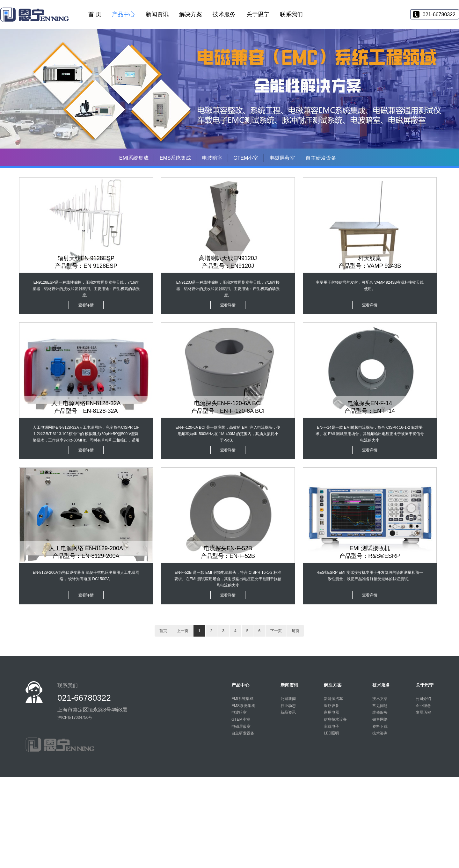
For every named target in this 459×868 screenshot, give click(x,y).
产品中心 (123, 14)
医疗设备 (331, 706)
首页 (163, 631)
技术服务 (224, 14)
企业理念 (423, 706)
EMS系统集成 (175, 158)
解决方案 (191, 14)
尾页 (295, 631)
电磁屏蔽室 (282, 158)
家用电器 (331, 712)
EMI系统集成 (134, 158)
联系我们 (291, 14)
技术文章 (380, 699)
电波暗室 (212, 158)
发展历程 (423, 712)
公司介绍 (423, 699)
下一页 (276, 631)
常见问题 (380, 706)
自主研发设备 (321, 158)
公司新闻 (288, 699)
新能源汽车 (333, 699)
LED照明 (331, 733)
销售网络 (380, 719)
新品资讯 (288, 712)
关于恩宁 (258, 14)
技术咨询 (380, 733)
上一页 (183, 631)
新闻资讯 (157, 14)
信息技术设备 (335, 719)
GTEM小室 (246, 158)
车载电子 (331, 726)
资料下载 (380, 726)
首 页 (95, 14)
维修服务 (380, 712)
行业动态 (288, 706)
